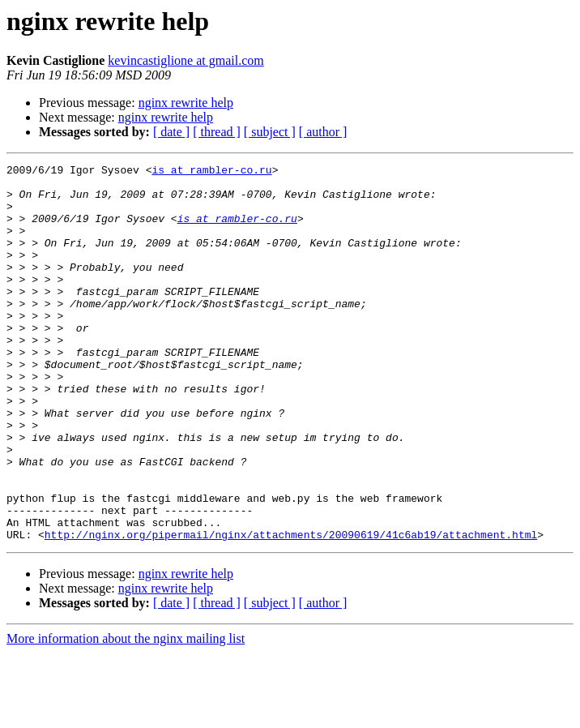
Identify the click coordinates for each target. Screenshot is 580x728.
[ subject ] (270, 132)
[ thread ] (217, 132)
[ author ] (323, 132)
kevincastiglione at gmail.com (186, 60)
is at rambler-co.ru (211, 172)
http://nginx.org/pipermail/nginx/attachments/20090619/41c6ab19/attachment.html (291, 610)
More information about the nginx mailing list (126, 714)
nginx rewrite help (186, 103)
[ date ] (171, 132)
